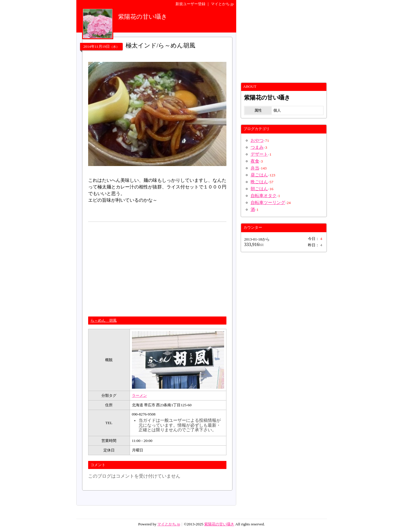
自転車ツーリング (268, 203)
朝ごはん (259, 189)
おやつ (257, 140)
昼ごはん (259, 175)
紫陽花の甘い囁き (219, 524)
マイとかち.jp (222, 4)
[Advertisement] (137, 267)
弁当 (255, 168)
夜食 (255, 161)
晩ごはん (259, 182)
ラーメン (139, 395)
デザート (259, 154)
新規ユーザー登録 (190, 4)
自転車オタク (264, 196)
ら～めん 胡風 (104, 320)
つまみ (257, 147)
